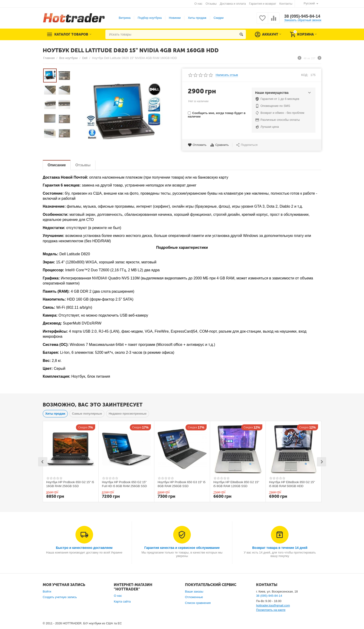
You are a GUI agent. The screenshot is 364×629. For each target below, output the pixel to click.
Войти (47, 591)
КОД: (305, 75)
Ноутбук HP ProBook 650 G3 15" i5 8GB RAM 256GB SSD (182, 484)
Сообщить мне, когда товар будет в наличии (217, 115)
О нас (198, 4)
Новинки (175, 18)
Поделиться (247, 145)
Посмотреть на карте (271, 610)
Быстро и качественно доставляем (84, 548)
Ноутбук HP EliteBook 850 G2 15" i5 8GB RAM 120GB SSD (236, 484)
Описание (57, 165)
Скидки (219, 18)
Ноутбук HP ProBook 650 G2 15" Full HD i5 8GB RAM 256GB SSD (124, 484)
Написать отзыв (227, 75)
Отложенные (194, 597)
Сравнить (219, 145)
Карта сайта (122, 601)
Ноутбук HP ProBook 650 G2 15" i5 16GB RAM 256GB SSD (70, 484)
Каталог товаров (71, 34)
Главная (49, 58)
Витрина (125, 18)
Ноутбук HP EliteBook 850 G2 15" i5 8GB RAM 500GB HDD (292, 484)
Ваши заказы (194, 591)
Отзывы (211, 4)
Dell (85, 58)
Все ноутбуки (68, 58)
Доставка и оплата (233, 4)
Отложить (197, 145)
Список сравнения (198, 603)
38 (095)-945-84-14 (302, 16)
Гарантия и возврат (263, 4)
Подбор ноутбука (150, 18)
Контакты (286, 4)
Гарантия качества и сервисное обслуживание (182, 548)
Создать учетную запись (60, 597)
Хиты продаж (197, 18)
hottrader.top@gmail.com (273, 605)
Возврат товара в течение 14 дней (280, 548)
